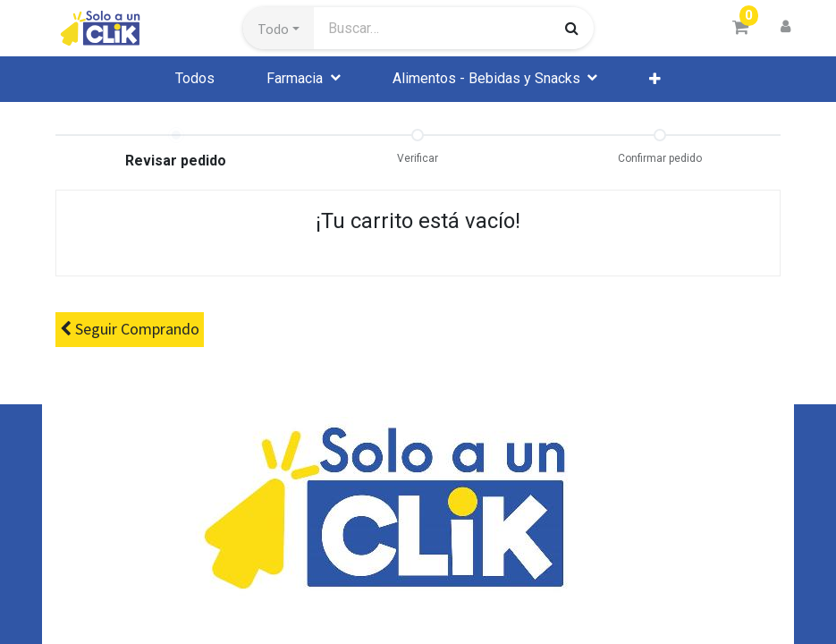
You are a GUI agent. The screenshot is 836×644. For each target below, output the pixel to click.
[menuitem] (195, 79)
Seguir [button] (130, 330)
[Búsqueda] (572, 28)
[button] (279, 29)
